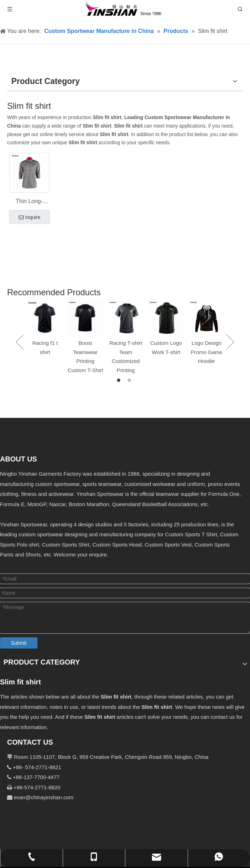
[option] (45, 328)
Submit (19, 643)
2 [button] (130, 381)
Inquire (30, 218)
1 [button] (120, 381)
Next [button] (230, 342)
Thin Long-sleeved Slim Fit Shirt (29, 202)
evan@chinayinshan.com (44, 797)
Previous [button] (20, 342)
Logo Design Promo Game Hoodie (206, 352)
